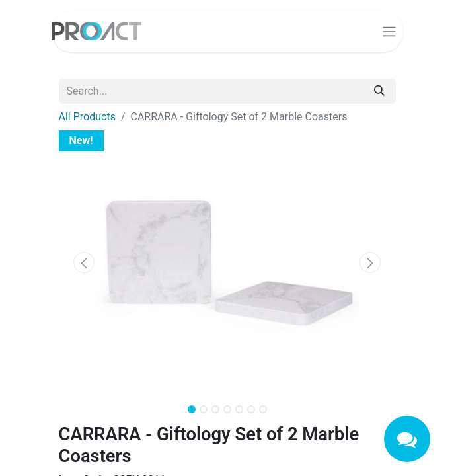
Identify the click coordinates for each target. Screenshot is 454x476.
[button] (84, 262)
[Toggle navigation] (389, 31)
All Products (87, 117)
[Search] (379, 91)
